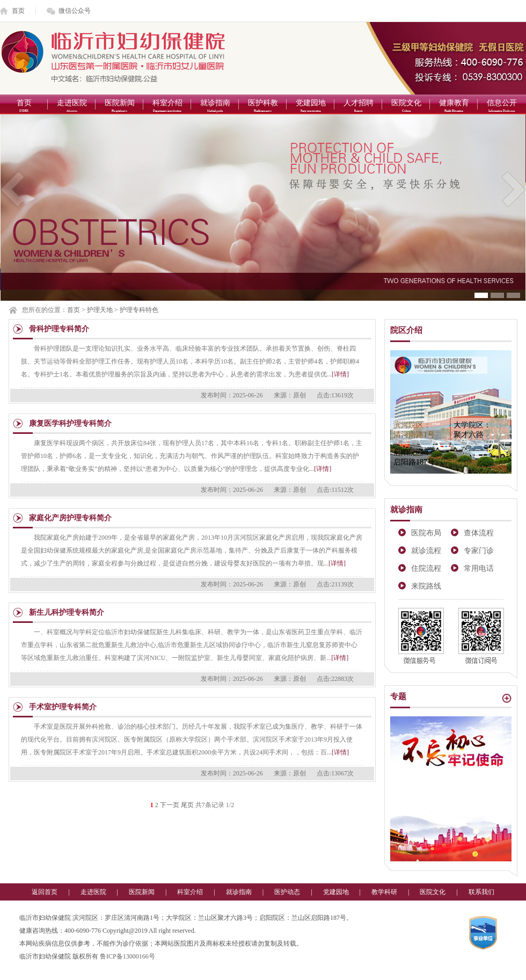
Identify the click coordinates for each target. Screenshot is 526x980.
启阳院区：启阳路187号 (414, 457)
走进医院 (72, 107)
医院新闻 (119, 107)
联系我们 (481, 892)
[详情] (340, 374)
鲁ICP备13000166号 (127, 956)
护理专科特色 (139, 310)
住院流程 (426, 568)
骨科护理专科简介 (59, 329)
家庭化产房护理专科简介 (70, 518)
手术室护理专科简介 (63, 707)
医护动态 (287, 892)
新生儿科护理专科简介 (67, 612)
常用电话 (479, 568)
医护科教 (263, 107)
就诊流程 (426, 551)
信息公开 (502, 107)
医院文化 (406, 107)
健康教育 (454, 107)
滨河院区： (414, 430)
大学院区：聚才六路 (472, 430)
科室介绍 (167, 107)
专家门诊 (479, 551)
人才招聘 (358, 107)
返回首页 (45, 892)
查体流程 (479, 533)
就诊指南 (215, 107)
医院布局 (426, 533)
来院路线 (426, 586)
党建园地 (311, 107)
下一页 (170, 805)
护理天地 (100, 310)
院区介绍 (406, 330)
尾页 (187, 805)
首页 (18, 11)
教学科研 (384, 892)
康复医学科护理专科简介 (70, 423)
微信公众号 (75, 11)
